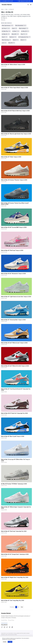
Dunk (14, 28)
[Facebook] (2, 627)
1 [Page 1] (16, 607)
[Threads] (10, 627)
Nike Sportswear (8, 25)
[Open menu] (31, 5)
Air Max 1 (16, 31)
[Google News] (12, 627)
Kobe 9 (23, 40)
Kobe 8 (16, 40)
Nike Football (23, 28)
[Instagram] (4, 627)
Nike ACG (15, 34)
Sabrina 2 (13, 37)
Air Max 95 (25, 31)
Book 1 (5, 37)
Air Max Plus (6, 31)
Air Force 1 (6, 28)
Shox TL (24, 34)
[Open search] (28, 5)
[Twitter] (7, 627)
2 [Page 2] (19, 607)
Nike (6, 9)
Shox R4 (11, 43)
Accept (10, 642)
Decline (5, 642)
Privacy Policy (11, 620)
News (2, 9)
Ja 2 (4, 43)
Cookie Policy (4, 620)
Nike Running (6, 40)
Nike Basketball (21, 25)
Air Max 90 (11, 9)
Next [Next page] (22, 607)
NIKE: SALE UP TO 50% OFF (25, 1)
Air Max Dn (6, 34)
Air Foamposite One (24, 37)
